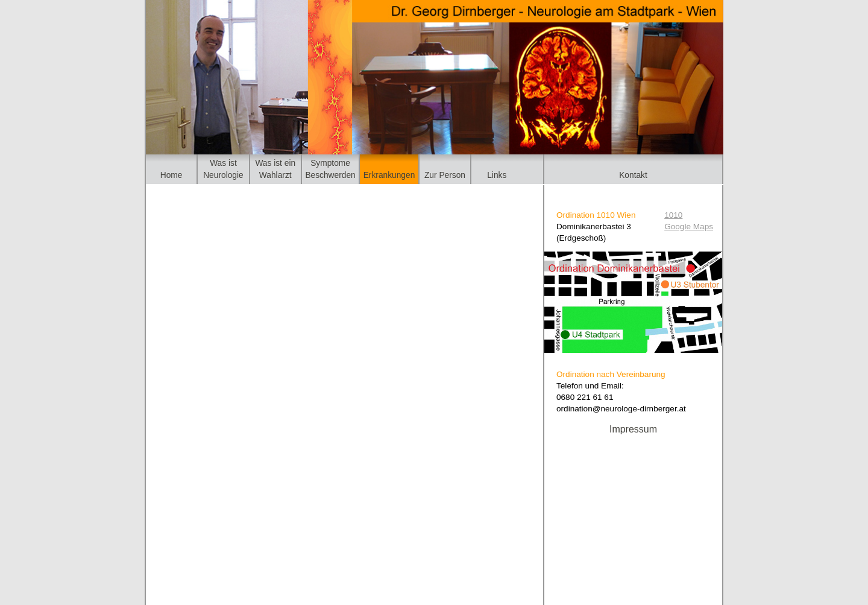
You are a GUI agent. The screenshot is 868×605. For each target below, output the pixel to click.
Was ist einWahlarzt (275, 169)
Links (497, 175)
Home (171, 175)
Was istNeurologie (223, 169)
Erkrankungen (389, 175)
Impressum (633, 429)
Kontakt (633, 175)
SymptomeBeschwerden (330, 169)
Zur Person (445, 175)
